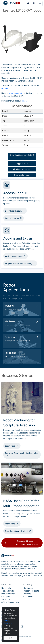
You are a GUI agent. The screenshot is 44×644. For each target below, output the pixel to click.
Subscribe (6, 599)
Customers (28, 597)
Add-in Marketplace (14, 256)
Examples (6, 597)
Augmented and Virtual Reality (19, 264)
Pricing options (12, 218)
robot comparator (16, 93)
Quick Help (6, 588)
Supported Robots (31, 591)
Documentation (8, 594)
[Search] (28, 3)
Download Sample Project (16, 531)
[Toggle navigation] (40, 4)
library (24, 101)
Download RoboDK (13, 211)
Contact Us (28, 588)
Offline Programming (10, 602)
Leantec (5, 88)
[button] (34, 3)
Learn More (13, 446)
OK (10, 638)
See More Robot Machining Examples (21, 453)
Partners (27, 594)
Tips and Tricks (8, 591)
